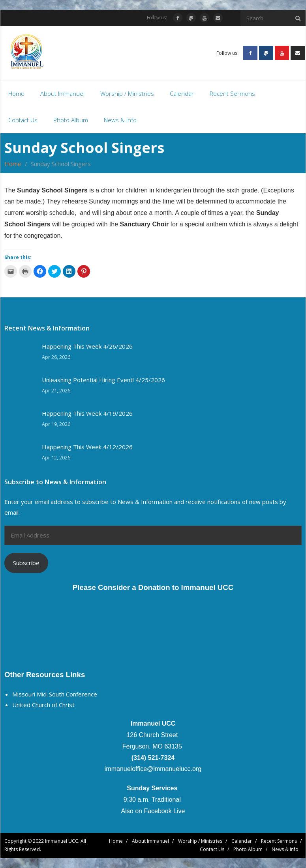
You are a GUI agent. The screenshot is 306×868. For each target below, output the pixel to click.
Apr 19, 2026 (56, 424)
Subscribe (26, 563)
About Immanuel (150, 841)
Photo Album (248, 849)
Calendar (242, 841)
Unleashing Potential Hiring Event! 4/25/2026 (103, 380)
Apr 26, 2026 (56, 357)
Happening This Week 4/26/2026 (87, 346)
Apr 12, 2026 (56, 458)
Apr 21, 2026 (56, 391)
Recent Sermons (279, 841)
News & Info (285, 849)
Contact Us (212, 849)
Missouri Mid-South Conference (55, 694)
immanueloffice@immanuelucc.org (153, 769)
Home (13, 164)
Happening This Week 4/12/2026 (87, 447)
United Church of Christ (43, 705)
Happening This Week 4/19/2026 (87, 413)
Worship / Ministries (200, 841)
